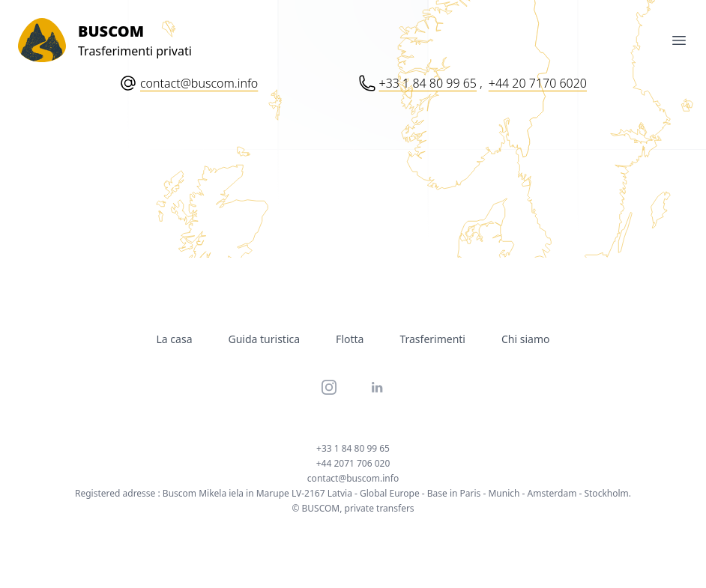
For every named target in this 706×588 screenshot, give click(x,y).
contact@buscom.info (199, 83)
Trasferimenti (432, 339)
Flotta (350, 339)
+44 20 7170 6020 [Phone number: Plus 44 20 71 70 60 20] (538, 83)
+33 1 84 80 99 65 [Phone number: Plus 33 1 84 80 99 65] (428, 83)
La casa (175, 339)
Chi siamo (525, 339)
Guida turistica (265, 339)
